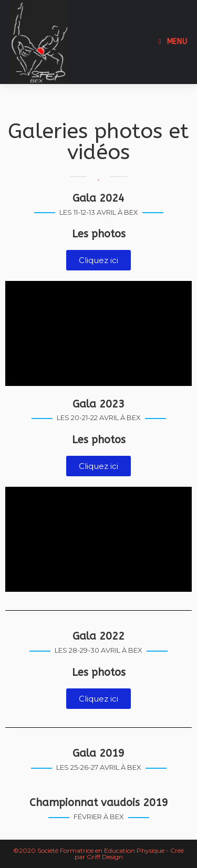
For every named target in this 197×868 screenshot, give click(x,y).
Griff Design (105, 857)
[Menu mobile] (173, 42)
